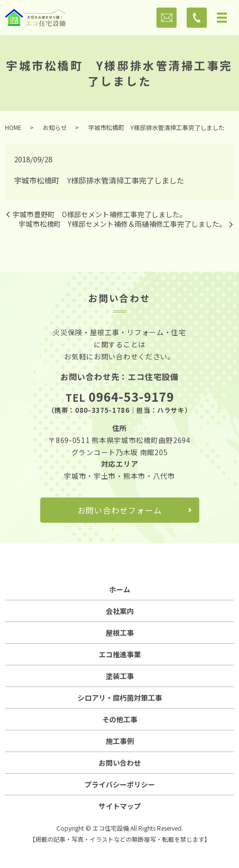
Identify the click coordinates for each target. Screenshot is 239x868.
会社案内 (120, 611)
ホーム (120, 589)
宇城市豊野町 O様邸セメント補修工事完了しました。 (100, 214)
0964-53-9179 (131, 396)
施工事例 (120, 741)
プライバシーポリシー (120, 784)
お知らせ (55, 127)
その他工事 (120, 719)
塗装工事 (120, 676)
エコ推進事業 (120, 654)
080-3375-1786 (102, 410)
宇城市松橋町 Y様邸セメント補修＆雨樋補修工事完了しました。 (123, 224)
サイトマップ (120, 806)
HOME (13, 127)
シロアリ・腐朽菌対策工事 (120, 698)
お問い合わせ (120, 763)
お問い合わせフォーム (120, 510)
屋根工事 (120, 633)
